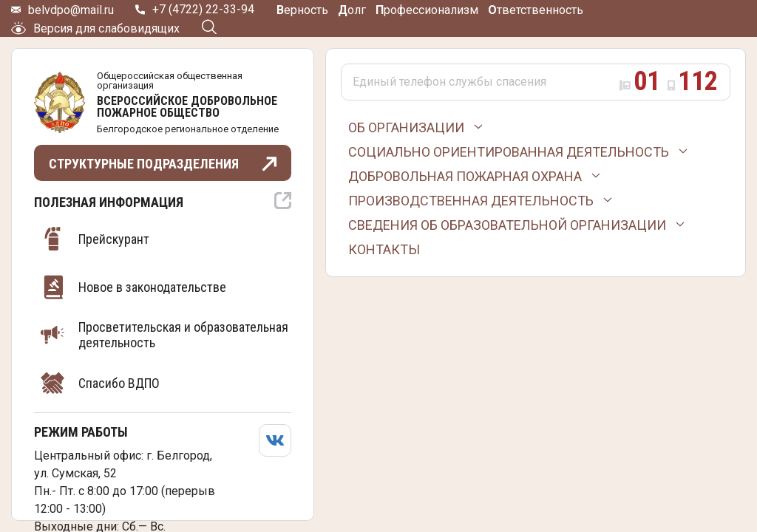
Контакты (384, 249)
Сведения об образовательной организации (507, 225)
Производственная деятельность (471, 201)
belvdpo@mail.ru (71, 10)
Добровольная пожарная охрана (465, 176)
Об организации (406, 127)
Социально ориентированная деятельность (509, 152)
